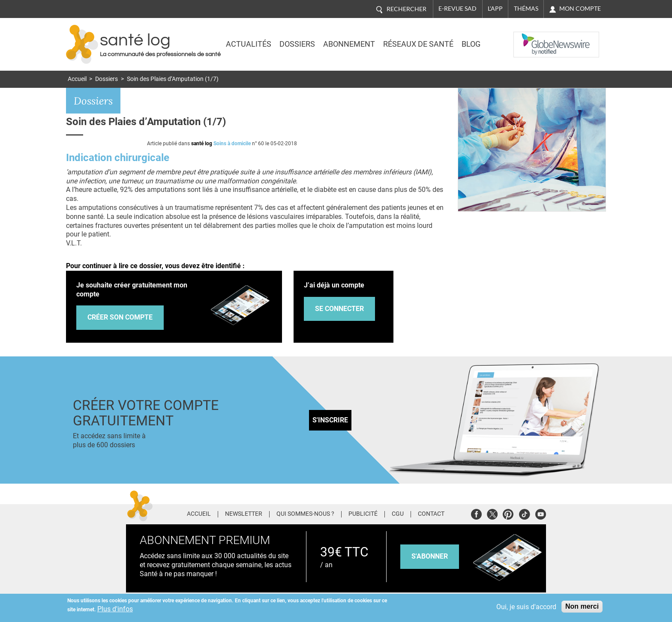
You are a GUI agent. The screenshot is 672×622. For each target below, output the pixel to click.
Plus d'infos (115, 609)
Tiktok (524, 513)
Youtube (541, 513)
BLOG (471, 44)
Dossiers (297, 44)
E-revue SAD (457, 9)
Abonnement (349, 44)
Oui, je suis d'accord (526, 607)
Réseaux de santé (418, 44)
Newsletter (244, 514)
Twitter (492, 513)
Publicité (363, 514)
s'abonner (430, 556)
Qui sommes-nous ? (305, 514)
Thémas (526, 9)
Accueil (77, 79)
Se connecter (339, 309)
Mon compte (580, 9)
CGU (398, 514)
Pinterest (508, 513)
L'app (495, 9)
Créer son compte (120, 317)
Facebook (476, 513)
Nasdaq (531, 38)
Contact (431, 514)
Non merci (582, 606)
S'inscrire (330, 420)
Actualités (249, 44)
